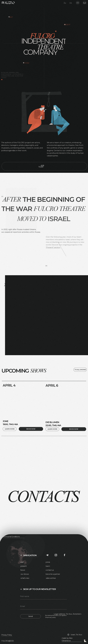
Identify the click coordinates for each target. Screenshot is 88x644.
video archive (51, 578)
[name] (44, 597)
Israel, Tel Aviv (76, 635)
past (22, 562)
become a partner (53, 574)
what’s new (25, 578)
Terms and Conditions (11, 537)
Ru (65, 3)
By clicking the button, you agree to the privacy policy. (56, 616)
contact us (50, 570)
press (48, 562)
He (71, 3)
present (23, 566)
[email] (44, 607)
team (48, 566)
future (23, 570)
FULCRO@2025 (8, 641)
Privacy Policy (7, 635)
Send (31, 616)
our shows (25, 574)
